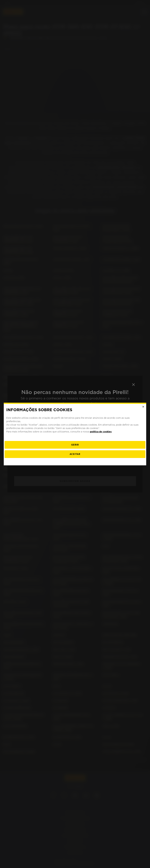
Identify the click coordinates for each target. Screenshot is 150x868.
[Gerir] (75, 445)
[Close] (143, 407)
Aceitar (75, 454)
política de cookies (101, 432)
